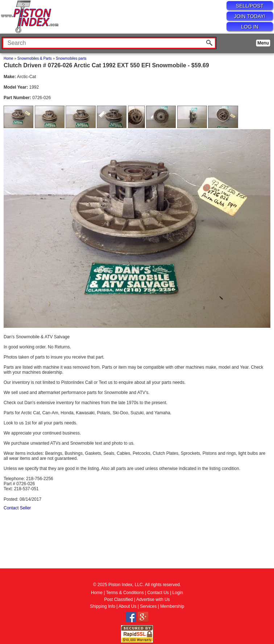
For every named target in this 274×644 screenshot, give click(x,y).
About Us (127, 606)
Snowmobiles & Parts (35, 58)
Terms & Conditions (125, 593)
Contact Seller (17, 508)
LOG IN (250, 27)
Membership (172, 606)
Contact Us (158, 593)
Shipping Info (103, 606)
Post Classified (118, 599)
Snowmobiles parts (71, 58)
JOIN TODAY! (250, 16)
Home (9, 58)
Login (178, 593)
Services (148, 606)
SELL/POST (250, 6)
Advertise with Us (153, 599)
